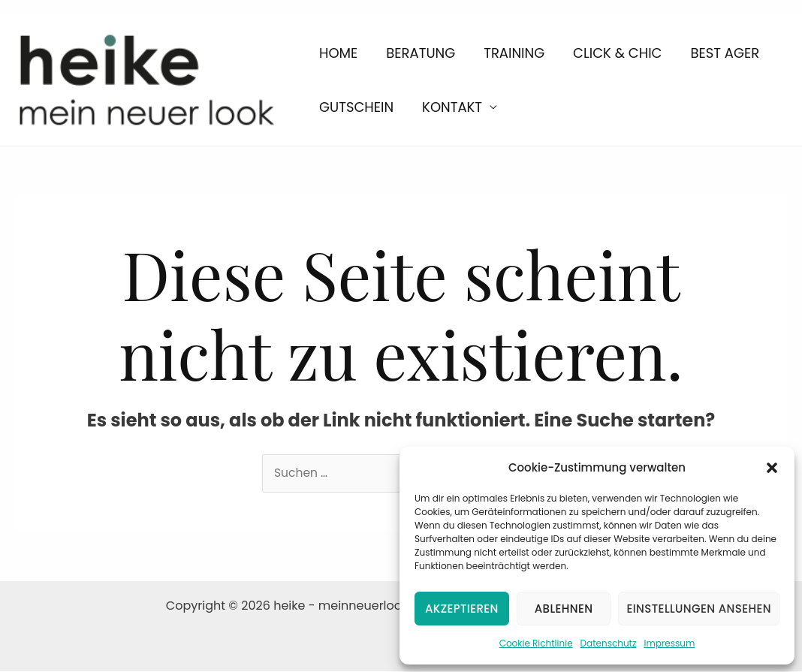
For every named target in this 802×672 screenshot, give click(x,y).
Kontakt (341, 112)
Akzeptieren (462, 609)
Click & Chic (559, 48)
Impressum (669, 643)
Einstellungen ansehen (699, 609)
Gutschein (734, 48)
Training (473, 48)
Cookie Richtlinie (536, 643)
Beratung (396, 48)
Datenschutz (609, 643)
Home (330, 48)
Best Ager (651, 48)
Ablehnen (564, 609)
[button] (772, 468)
